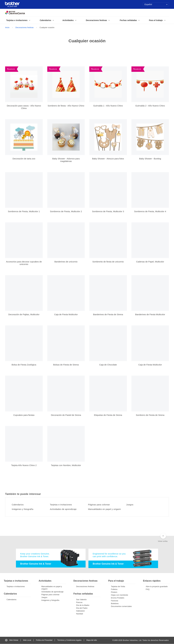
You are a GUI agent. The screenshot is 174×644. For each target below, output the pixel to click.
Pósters (114, 592)
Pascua (79, 602)
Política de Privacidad (44, 640)
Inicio (7, 27)
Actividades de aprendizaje (65, 509)
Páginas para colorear (100, 505)
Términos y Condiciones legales (69, 640)
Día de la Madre (83, 605)
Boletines (115, 604)
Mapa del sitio (92, 640)
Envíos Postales (118, 598)
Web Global (12, 640)
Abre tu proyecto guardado (157, 587)
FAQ (148, 590)
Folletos (114, 590)
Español (156, 4)
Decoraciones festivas (25, 27)
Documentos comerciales (121, 607)
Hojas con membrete (119, 595)
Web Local (27, 640)
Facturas (115, 601)
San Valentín (81, 600)
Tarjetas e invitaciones (62, 505)
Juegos (130, 505)
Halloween (81, 611)
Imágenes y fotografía (24, 509)
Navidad (80, 614)
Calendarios (18, 505)
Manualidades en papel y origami (106, 509)
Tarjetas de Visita (118, 587)
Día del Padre (82, 608)
